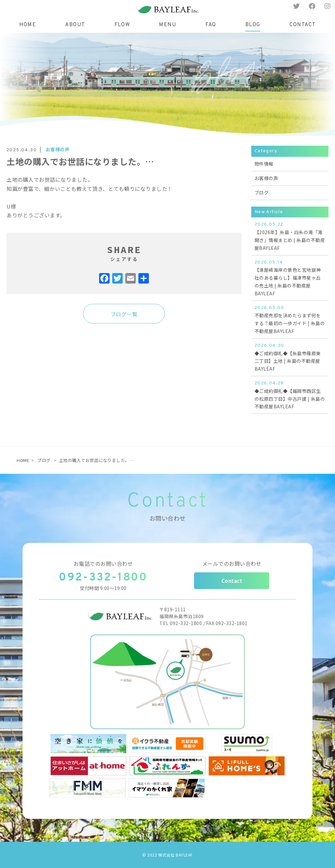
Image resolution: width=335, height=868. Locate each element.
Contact (232, 581)
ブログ (44, 460)
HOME (23, 460)
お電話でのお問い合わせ (103, 563)
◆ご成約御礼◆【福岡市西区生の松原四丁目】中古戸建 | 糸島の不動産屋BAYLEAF (290, 403)
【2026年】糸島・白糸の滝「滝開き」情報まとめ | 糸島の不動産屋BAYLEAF (290, 244)
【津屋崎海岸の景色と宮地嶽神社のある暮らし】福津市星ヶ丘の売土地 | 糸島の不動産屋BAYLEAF (290, 286)
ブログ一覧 (124, 323)
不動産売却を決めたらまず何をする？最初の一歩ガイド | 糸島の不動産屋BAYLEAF (290, 327)
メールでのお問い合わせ (232, 563)
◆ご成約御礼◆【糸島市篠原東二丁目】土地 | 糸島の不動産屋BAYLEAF (290, 365)
